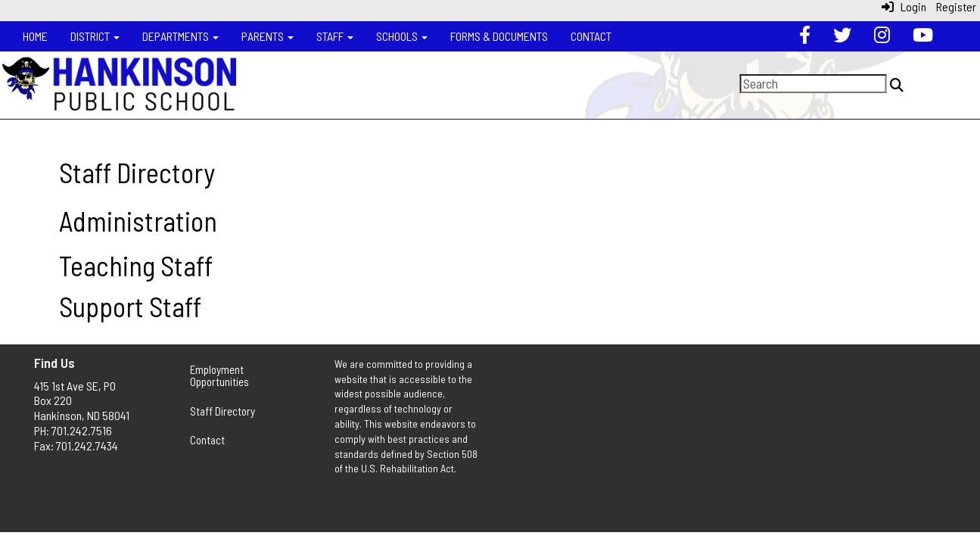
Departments (180, 36)
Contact (591, 36)
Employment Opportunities (219, 376)
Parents (268, 36)
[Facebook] (805, 36)
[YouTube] (923, 36)
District (95, 36)
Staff (335, 36)
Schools (402, 36)
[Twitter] (842, 36)
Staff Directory (222, 411)
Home (35, 36)
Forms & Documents (499, 36)
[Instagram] (882, 36)
